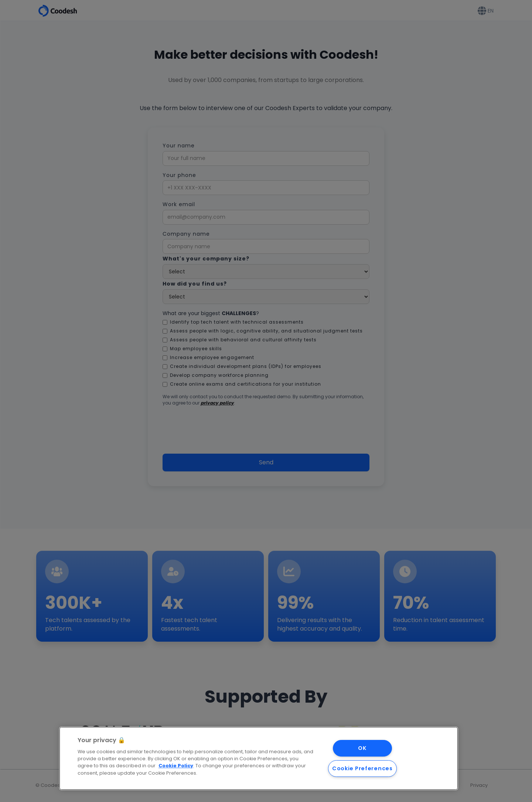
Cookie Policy (176, 766)
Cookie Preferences (362, 768)
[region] (259, 758)
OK (362, 748)
